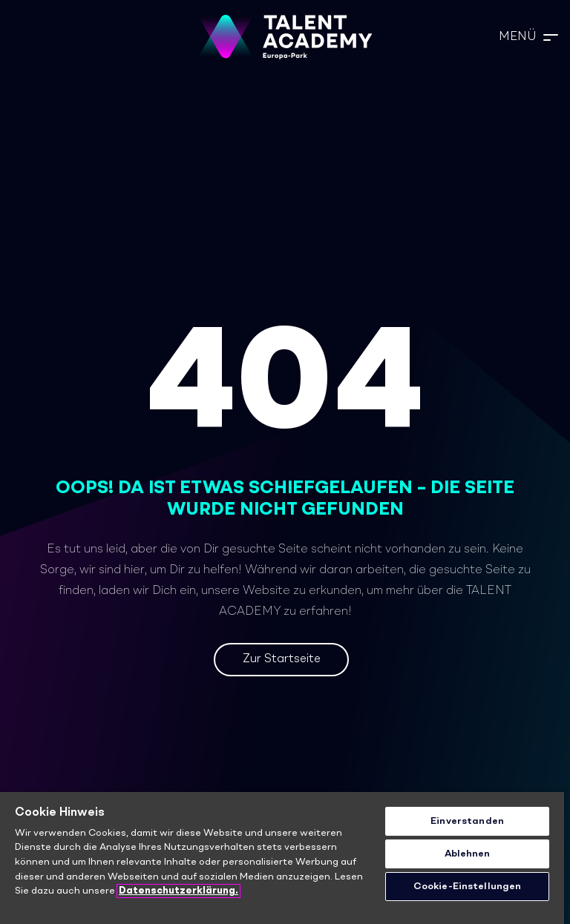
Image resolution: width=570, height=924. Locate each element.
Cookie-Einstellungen (468, 887)
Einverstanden (467, 821)
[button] (528, 37)
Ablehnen (468, 854)
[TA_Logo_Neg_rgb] (285, 37)
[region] (282, 858)
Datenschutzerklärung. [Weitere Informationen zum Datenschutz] (178, 891)
